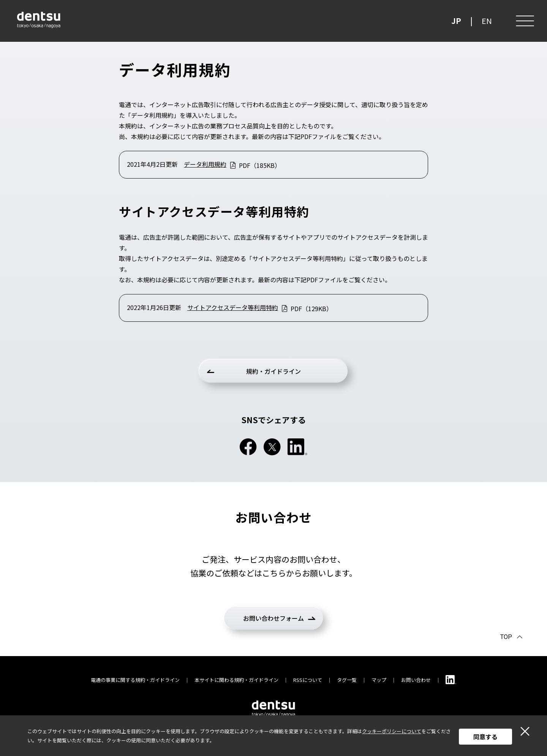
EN (487, 21)
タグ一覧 (347, 680)
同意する (485, 737)
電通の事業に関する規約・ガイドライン (135, 680)
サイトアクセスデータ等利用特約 (233, 307)
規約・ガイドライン (273, 371)
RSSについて (308, 680)
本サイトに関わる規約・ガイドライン (236, 680)
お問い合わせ (416, 680)
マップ (379, 680)
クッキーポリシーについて (392, 731)
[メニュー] (524, 21)
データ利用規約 (205, 164)
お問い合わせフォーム (273, 618)
